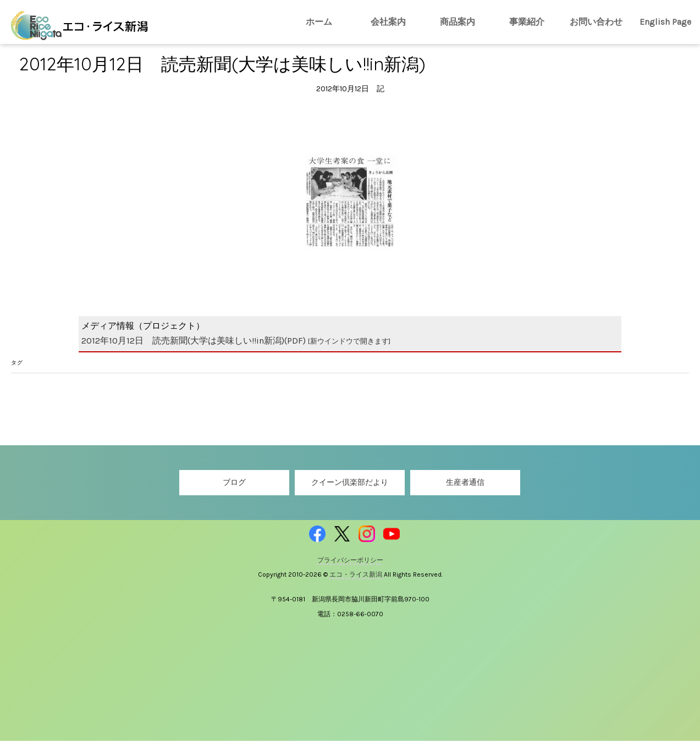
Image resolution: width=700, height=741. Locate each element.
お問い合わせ (596, 22)
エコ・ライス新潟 (357, 574)
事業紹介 (527, 22)
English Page (665, 22)
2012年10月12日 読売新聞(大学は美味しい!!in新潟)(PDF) (236, 341)
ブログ (234, 482)
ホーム (319, 22)
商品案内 (458, 22)
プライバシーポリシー (350, 560)
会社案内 (388, 22)
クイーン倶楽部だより (350, 482)
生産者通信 (465, 482)
